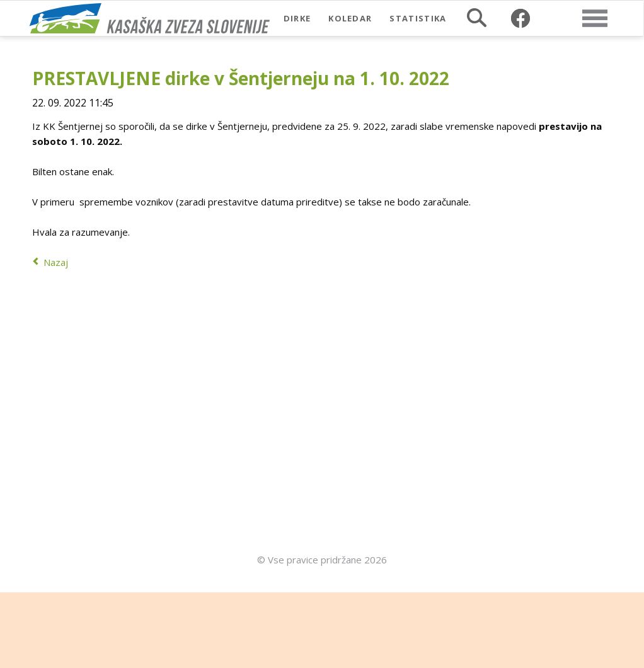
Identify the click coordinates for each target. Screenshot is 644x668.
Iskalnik (477, 18)
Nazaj (56, 262)
